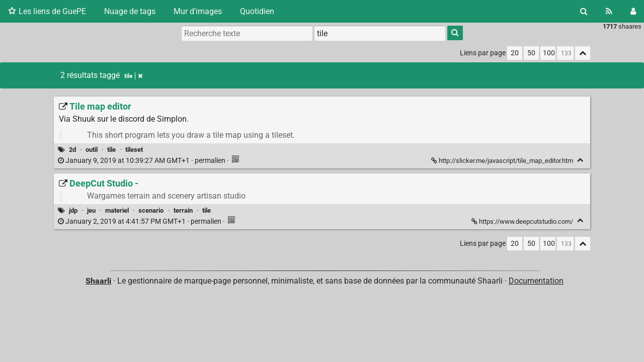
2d (72, 150)
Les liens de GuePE (47, 11)
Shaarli (98, 281)
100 (549, 53)
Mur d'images (198, 11)
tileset (134, 150)
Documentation (536, 281)
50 (531, 53)
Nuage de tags (130, 11)
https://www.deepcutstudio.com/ (523, 221)
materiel (117, 210)
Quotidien (257, 11)
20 (515, 53)
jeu (91, 210)
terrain (183, 210)
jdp (73, 210)
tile (133, 76)
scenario (151, 210)
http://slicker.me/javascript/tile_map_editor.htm (503, 161)
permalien (142, 161)
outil (92, 150)
